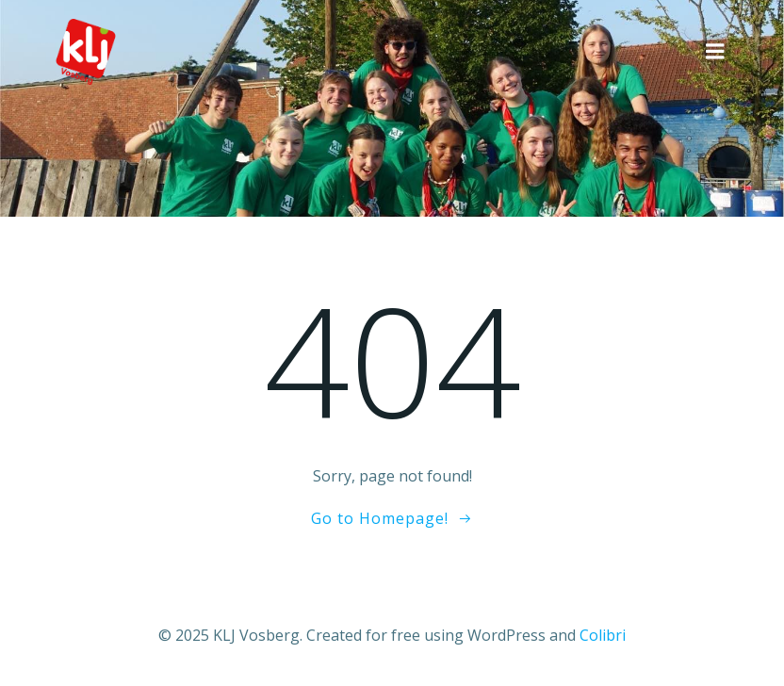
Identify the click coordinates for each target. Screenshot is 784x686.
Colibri (603, 635)
